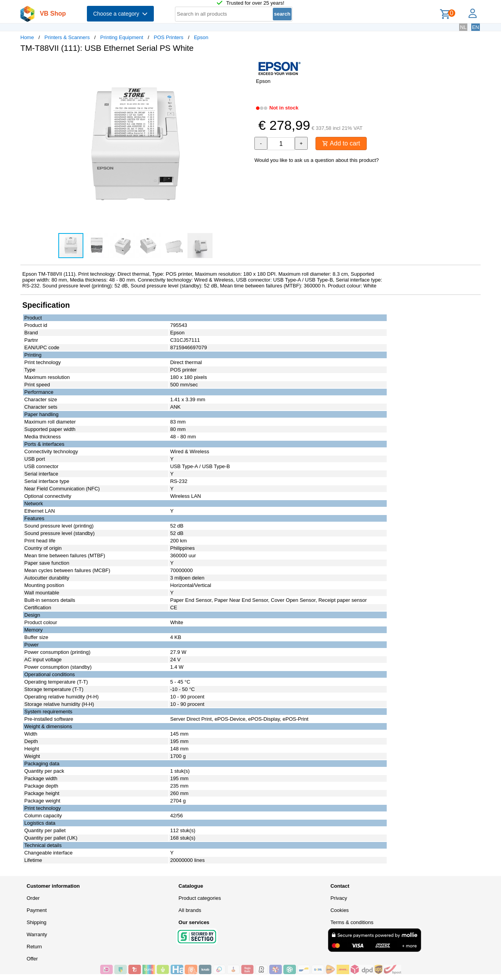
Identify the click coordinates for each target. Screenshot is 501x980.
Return (34, 947)
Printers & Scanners (67, 37)
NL (463, 27)
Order (33, 898)
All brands (190, 910)
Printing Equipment (122, 37)
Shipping (37, 922)
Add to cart (341, 143)
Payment (37, 910)
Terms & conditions (352, 922)
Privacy (339, 898)
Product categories (200, 898)
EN (476, 27)
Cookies (340, 910)
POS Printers (169, 37)
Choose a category (120, 14)
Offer (32, 959)
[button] (243, 67)
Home (27, 37)
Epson (201, 37)
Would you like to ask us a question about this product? (317, 160)
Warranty (37, 934)
